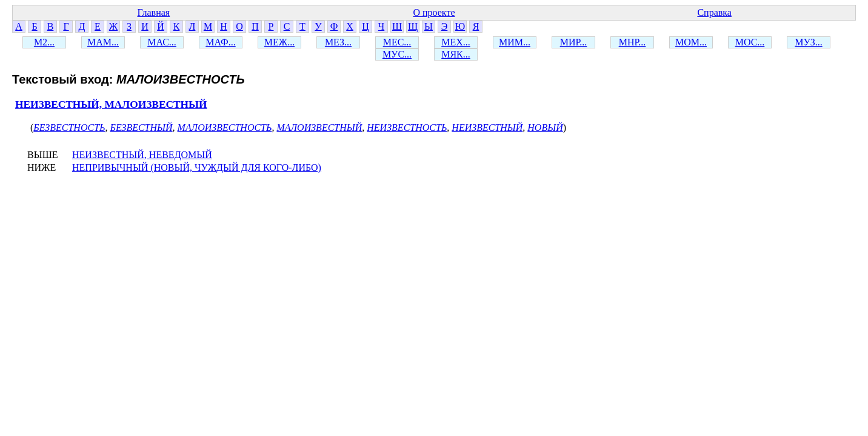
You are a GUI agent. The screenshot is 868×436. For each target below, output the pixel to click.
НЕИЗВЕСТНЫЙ (487, 127)
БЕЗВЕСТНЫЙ (141, 127)
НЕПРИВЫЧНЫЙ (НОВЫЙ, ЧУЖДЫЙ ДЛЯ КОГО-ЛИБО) (197, 167)
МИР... (574, 42)
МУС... (397, 54)
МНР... (633, 42)
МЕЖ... (279, 42)
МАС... (162, 42)
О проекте (434, 12)
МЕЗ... (338, 42)
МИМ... (515, 42)
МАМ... (103, 42)
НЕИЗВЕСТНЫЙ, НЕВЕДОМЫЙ (142, 155)
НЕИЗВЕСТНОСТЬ (407, 127)
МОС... (750, 42)
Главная (153, 12)
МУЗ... (808, 42)
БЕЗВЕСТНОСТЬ (69, 127)
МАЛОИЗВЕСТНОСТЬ (225, 127)
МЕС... (397, 42)
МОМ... (691, 42)
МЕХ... (456, 42)
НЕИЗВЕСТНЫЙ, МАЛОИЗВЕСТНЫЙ (111, 104)
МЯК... (456, 54)
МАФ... (220, 42)
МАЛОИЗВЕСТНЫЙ (319, 127)
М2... (44, 42)
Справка (714, 12)
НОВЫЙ (545, 127)
